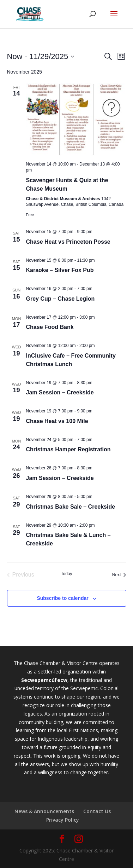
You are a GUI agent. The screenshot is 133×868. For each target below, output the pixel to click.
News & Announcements (44, 811)
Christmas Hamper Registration (68, 449)
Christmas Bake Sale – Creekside (71, 507)
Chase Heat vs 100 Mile (57, 421)
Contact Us (97, 811)
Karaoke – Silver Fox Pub (60, 270)
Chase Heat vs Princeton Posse (68, 242)
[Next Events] (119, 575)
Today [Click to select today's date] (66, 574)
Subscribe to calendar (62, 598)
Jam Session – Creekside (60, 392)
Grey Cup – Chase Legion (61, 299)
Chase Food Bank (50, 327)
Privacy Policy (63, 820)
